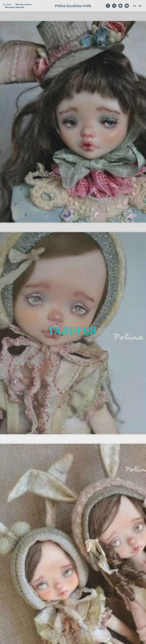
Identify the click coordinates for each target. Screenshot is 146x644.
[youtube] (127, 6)
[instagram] (120, 6)
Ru (140, 6)
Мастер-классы (23, 4)
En (135, 6)
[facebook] (108, 6)
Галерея (7, 4)
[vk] (114, 6)
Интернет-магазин (15, 7)
